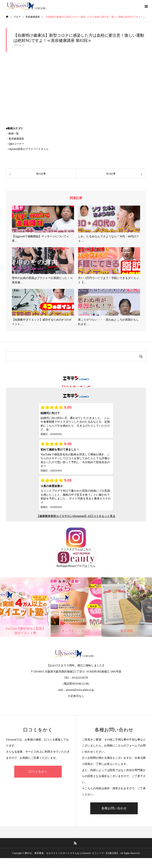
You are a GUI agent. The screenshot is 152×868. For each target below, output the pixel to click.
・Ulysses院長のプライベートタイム (27, 149)
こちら (87, 549)
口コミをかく (38, 772)
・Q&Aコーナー (15, 144)
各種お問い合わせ (114, 808)
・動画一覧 (12, 134)
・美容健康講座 (15, 139)
